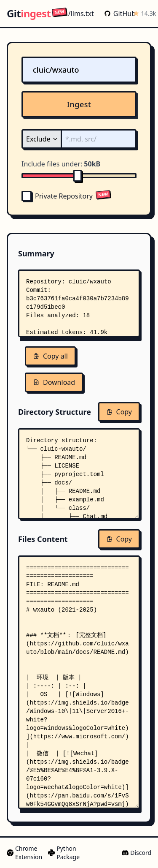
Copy (119, 412)
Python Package (63, 853)
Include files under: (61, 164)
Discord (137, 853)
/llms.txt (73, 13)
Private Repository (57, 196)
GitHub (117, 14)
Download (54, 382)
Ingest (79, 104)
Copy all (50, 356)
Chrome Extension (24, 853)
